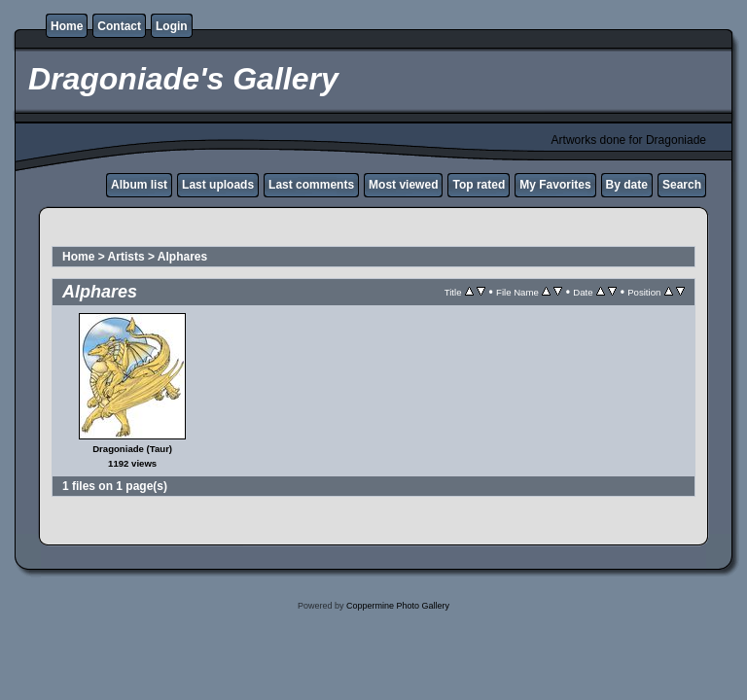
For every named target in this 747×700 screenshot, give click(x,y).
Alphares (182, 257)
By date (627, 185)
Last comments (311, 185)
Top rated (479, 185)
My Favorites (555, 185)
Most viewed (403, 185)
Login (172, 26)
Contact (119, 26)
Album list (139, 185)
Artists (126, 257)
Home (67, 26)
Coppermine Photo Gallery (398, 606)
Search (682, 185)
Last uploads (218, 185)
